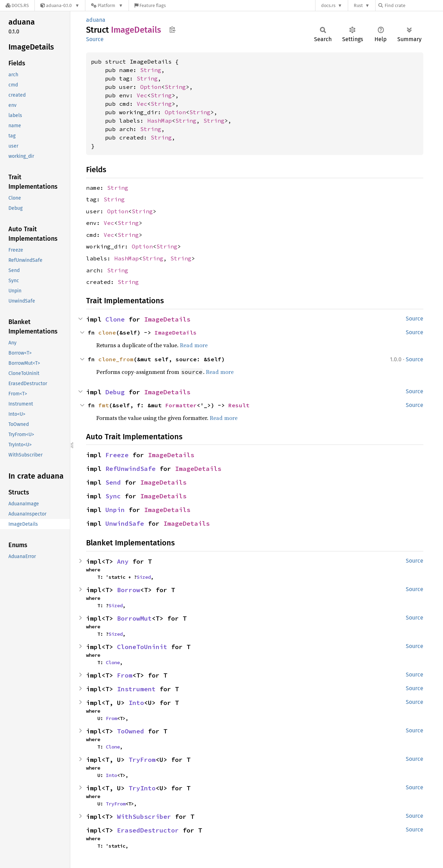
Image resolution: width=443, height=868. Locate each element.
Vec (142, 95)
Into (136, 703)
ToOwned (131, 731)
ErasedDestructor (148, 830)
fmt (104, 405)
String (151, 70)
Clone (115, 319)
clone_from (116, 359)
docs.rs (328, 5)
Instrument (136, 689)
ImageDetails (167, 319)
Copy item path (172, 30)
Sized (144, 577)
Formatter (181, 405)
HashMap (159, 121)
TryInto (142, 788)
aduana (96, 20)
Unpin (115, 510)
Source (95, 39)
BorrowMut (134, 618)
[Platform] (107, 5)
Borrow (129, 590)
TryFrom (142, 760)
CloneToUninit (142, 647)
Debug (115, 392)
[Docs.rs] (17, 5)
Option (151, 87)
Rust (358, 5)
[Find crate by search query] (413, 5)
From (125, 675)
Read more (194, 345)
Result (239, 405)
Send (113, 482)
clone (107, 332)
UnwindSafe (125, 523)
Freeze (117, 455)
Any (123, 561)
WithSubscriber (144, 817)
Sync (113, 496)
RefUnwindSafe (131, 469)
